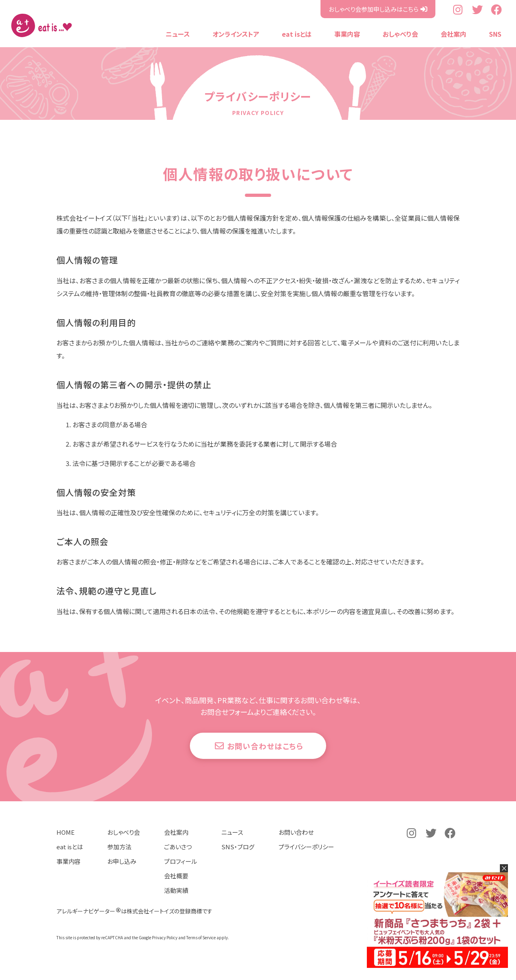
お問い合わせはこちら (267, 754)
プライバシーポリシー (306, 859)
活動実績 (176, 902)
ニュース (178, 34)
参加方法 (119, 859)
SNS (495, 34)
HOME (66, 844)
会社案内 (454, 34)
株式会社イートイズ (42, 25)
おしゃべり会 (400, 34)
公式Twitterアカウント (478, 9)
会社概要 (176, 888)
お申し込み (122, 873)
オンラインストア (236, 34)
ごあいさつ (178, 859)
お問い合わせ (296, 844)
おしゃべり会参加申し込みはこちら (373, 9)
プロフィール (181, 873)
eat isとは (297, 34)
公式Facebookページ (496, 9)
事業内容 (347, 34)
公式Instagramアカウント (459, 9)
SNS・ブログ (238, 859)
